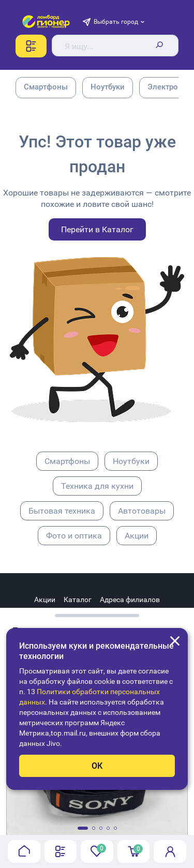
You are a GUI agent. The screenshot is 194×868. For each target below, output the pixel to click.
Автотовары (142, 511)
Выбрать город (116, 22)
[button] (83, 828)
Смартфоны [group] (46, 87)
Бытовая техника (62, 511)
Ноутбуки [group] (108, 87)
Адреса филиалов (130, 600)
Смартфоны (67, 461)
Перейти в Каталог (97, 229)
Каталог (78, 600)
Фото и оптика (74, 536)
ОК (97, 766)
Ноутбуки (131, 461)
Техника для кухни (97, 486)
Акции (137, 536)
